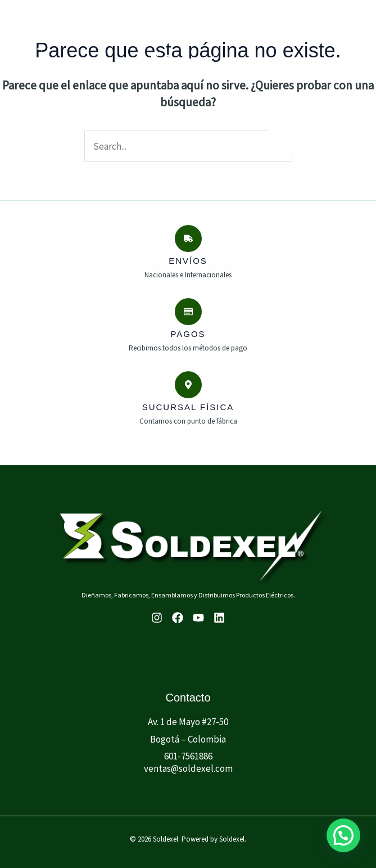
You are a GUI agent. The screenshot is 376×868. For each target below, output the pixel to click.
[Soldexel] (183, 60)
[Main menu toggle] (29, 61)
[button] (343, 835)
